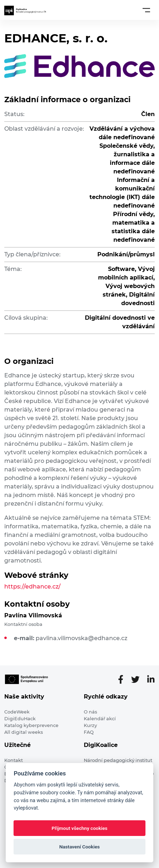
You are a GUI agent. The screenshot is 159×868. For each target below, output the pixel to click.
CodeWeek (17, 712)
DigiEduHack (20, 719)
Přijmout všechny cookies (80, 828)
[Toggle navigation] (146, 10)
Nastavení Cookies (79, 847)
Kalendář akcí (100, 719)
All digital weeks (24, 732)
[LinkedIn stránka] (151, 680)
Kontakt (14, 760)
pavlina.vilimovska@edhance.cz (81, 638)
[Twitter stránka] (138, 680)
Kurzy (90, 725)
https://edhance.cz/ (32, 587)
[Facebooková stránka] (124, 680)
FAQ (89, 732)
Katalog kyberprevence (31, 725)
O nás (90, 712)
